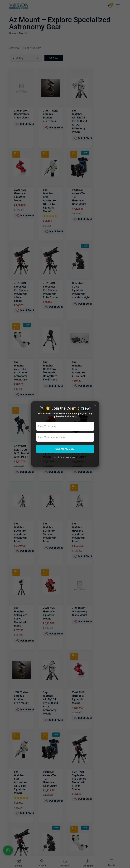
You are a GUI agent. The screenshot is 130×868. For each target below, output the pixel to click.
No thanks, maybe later (65, 457)
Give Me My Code (65, 449)
